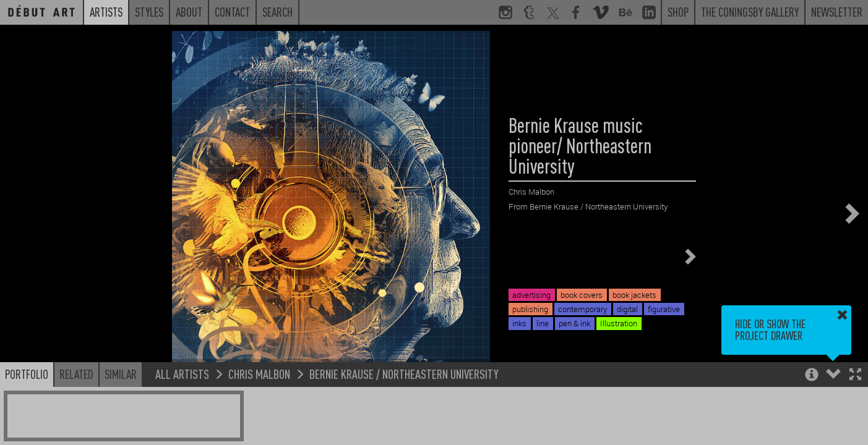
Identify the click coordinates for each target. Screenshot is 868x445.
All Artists (182, 374)
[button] (855, 375)
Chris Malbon (259, 374)
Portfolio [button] (27, 374)
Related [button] (76, 374)
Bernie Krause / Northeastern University (404, 374)
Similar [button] (121, 374)
